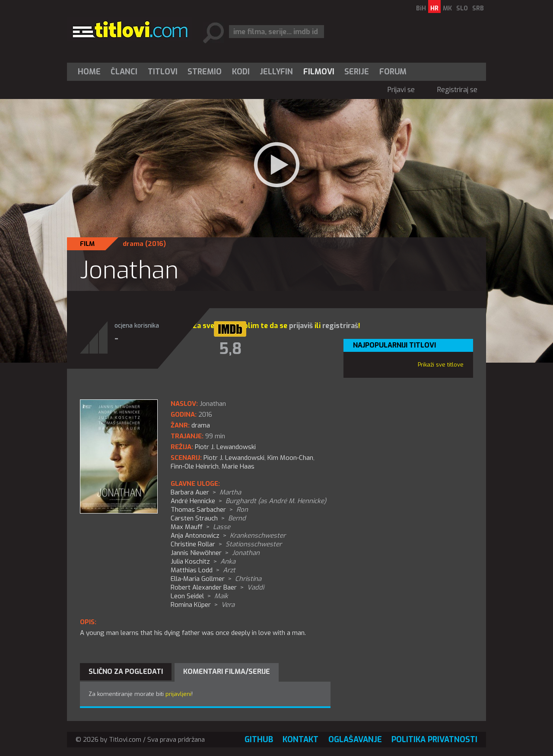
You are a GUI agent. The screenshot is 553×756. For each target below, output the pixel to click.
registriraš (340, 326)
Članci (124, 72)
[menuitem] (91, 72)
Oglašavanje (355, 740)
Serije (357, 72)
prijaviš (301, 326)
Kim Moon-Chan (290, 458)
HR (434, 8)
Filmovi (319, 72)
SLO (462, 8)
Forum (393, 72)
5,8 (230, 349)
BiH (421, 8)
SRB (478, 8)
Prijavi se (401, 90)
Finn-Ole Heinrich (195, 466)
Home (89, 72)
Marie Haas (238, 466)
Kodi (241, 72)
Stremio (205, 72)
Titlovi (163, 72)
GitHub (259, 740)
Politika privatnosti (434, 740)
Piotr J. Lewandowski (234, 458)
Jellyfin (276, 72)
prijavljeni (178, 694)
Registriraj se (457, 90)
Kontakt (300, 740)
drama (133, 244)
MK (447, 8)
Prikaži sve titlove (441, 365)
